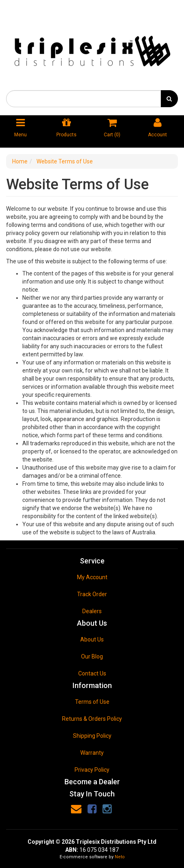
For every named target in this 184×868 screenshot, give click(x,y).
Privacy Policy (92, 770)
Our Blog (92, 656)
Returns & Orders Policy (92, 719)
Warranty (92, 753)
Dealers (92, 611)
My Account (92, 577)
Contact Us (92, 673)
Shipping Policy (92, 736)
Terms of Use (92, 702)
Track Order (92, 594)
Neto (120, 857)
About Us (92, 639)
